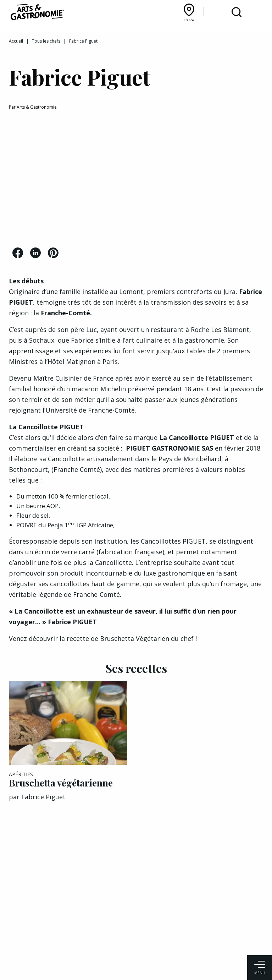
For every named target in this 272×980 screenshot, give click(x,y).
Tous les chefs (46, 41)
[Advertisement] (136, 180)
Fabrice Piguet (43, 797)
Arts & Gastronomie (37, 107)
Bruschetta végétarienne (61, 783)
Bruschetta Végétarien (135, 638)
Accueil (16, 41)
